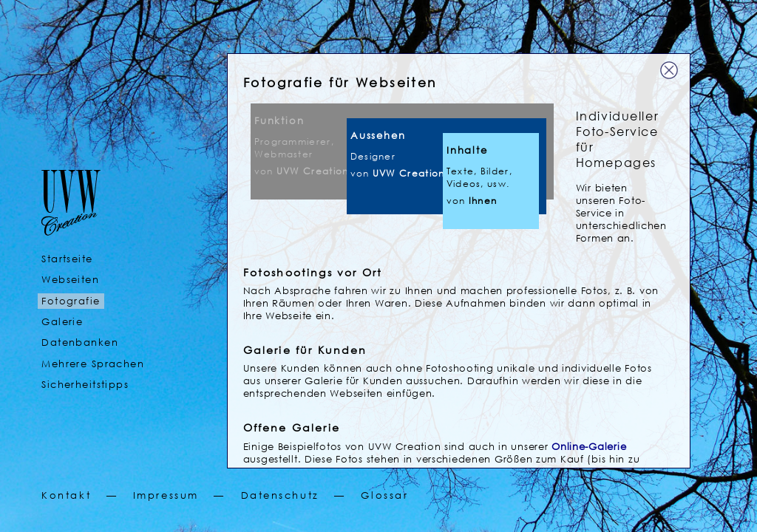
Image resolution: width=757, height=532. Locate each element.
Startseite (67, 259)
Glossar (384, 495)
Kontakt (66, 495)
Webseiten (70, 280)
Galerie (62, 322)
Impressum (166, 495)
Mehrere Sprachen (93, 364)
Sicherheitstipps (85, 385)
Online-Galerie (589, 447)
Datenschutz (280, 495)
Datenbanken (80, 342)
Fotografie (71, 301)
